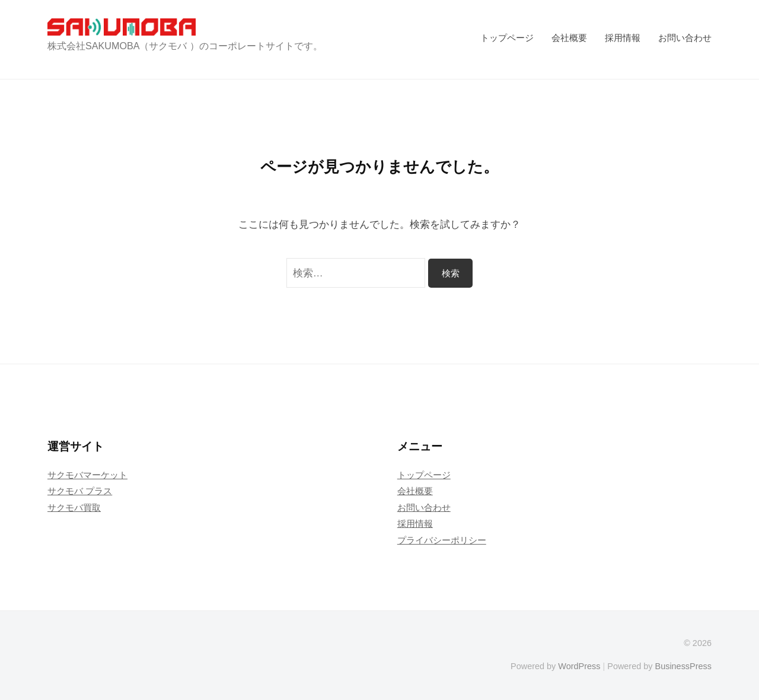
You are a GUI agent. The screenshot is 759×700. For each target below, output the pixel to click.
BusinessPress (684, 666)
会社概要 (569, 38)
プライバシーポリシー (442, 540)
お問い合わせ (685, 38)
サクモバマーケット (87, 475)
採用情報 (623, 38)
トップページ (507, 38)
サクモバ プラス (80, 491)
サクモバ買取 (74, 507)
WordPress (579, 666)
